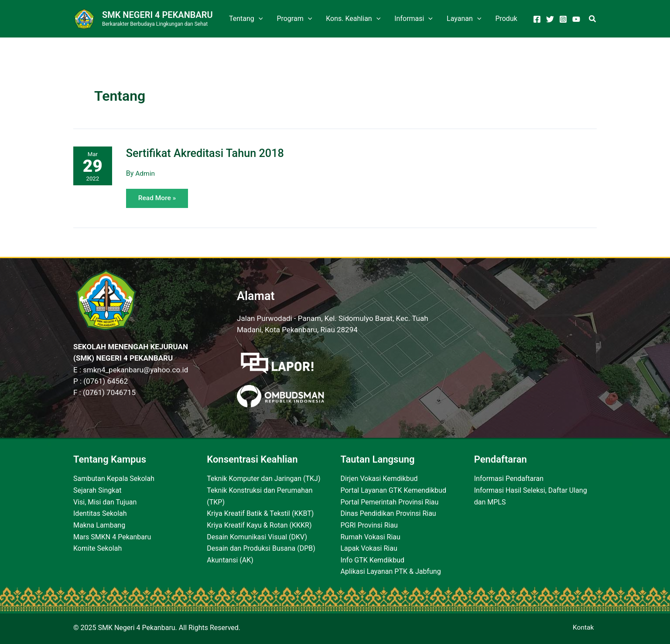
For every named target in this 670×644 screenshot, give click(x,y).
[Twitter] (550, 19)
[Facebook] (537, 19)
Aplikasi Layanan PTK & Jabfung (391, 571)
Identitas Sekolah (100, 513)
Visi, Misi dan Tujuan (105, 502)
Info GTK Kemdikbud (373, 559)
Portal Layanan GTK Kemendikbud (393, 490)
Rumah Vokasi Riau (371, 537)
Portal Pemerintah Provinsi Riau (390, 502)
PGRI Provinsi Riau (369, 525)
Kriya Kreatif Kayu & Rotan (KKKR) (259, 525)
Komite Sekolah (97, 548)
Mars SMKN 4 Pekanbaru (112, 537)
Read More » (159, 196)
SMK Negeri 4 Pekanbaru (157, 15)
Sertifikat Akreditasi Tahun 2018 (208, 153)
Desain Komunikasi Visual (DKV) (257, 537)
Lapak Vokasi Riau (369, 548)
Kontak (586, 628)
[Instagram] (563, 19)
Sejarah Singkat (97, 490)
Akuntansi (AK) (230, 559)
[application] (259, 19)
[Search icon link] (593, 20)
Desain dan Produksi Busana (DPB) (261, 548)
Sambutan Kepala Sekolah (114, 479)
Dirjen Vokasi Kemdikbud (379, 479)
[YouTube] (576, 19)
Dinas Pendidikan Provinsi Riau (388, 513)
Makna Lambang (99, 525)
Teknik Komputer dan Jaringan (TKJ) (263, 479)
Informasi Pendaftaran (509, 479)
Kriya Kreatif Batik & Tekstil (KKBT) (260, 513)
